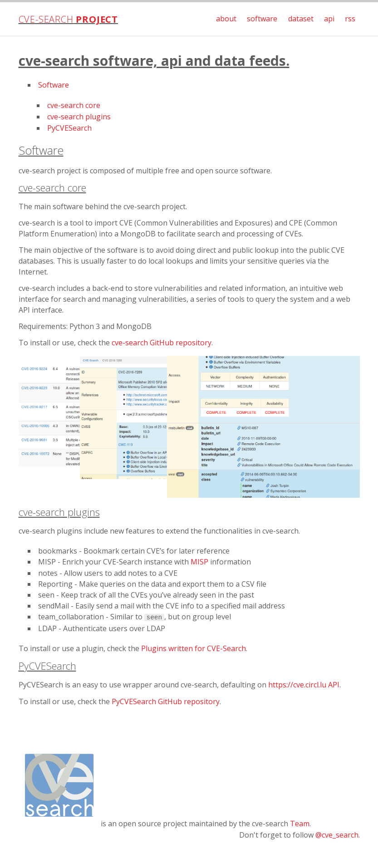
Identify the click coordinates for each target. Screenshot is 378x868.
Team (300, 824)
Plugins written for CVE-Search (194, 648)
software (262, 19)
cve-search (68, 19)
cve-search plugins (79, 117)
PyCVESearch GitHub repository (166, 701)
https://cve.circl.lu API (304, 685)
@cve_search (337, 835)
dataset (301, 19)
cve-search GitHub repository (162, 343)
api (329, 19)
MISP (199, 562)
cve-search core (74, 105)
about (226, 19)
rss (350, 19)
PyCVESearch (69, 128)
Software (54, 85)
